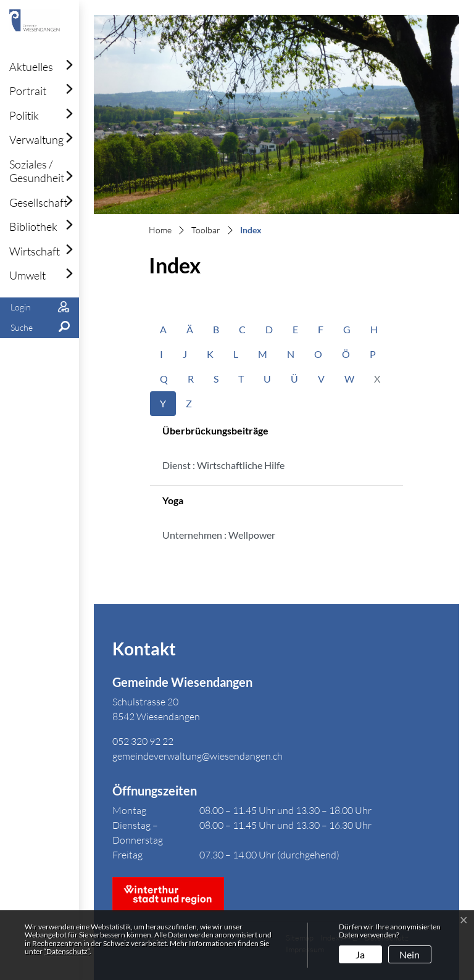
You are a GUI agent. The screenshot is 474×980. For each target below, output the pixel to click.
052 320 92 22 (143, 741)
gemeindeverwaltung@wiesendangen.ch (197, 756)
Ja (360, 954)
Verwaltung (36, 139)
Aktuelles (31, 67)
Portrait (28, 91)
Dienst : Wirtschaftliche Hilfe (223, 465)
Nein (410, 954)
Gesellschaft (38, 202)
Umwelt (27, 275)
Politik (24, 115)
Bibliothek (33, 226)
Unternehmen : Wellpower (219, 535)
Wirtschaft (35, 251)
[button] (39, 328)
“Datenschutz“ (67, 951)
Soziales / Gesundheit (37, 171)
